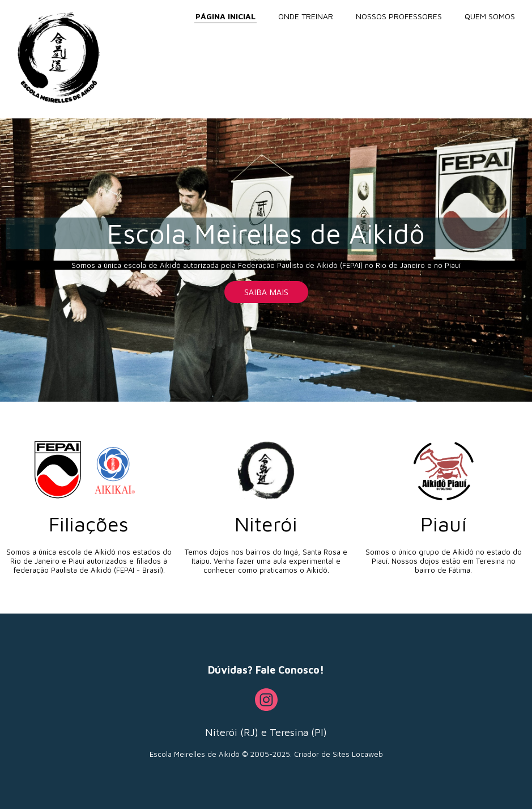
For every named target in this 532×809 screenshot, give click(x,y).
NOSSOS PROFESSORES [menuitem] (399, 16)
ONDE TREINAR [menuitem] (306, 16)
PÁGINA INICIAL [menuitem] (225, 16)
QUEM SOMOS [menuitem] (490, 16)
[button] (266, 292)
